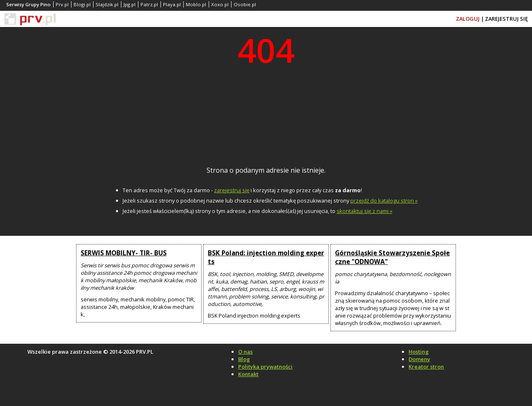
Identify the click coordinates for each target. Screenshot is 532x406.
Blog (244, 359)
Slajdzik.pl (107, 4)
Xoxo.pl (220, 4)
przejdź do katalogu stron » (384, 201)
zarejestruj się (232, 190)
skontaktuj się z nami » (365, 211)
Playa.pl (172, 4)
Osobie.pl (245, 4)
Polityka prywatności (265, 367)
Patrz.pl (149, 4)
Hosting (419, 352)
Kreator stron (426, 367)
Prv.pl (62, 4)
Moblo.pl (196, 4)
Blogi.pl (82, 4)
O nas (245, 352)
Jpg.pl (129, 4)
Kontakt (248, 374)
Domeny (419, 359)
